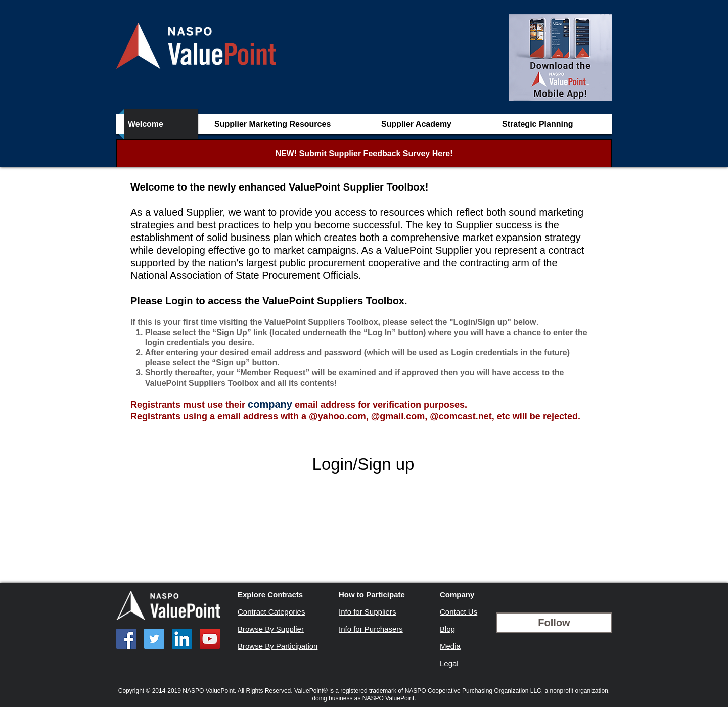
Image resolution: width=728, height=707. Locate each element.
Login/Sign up (363, 464)
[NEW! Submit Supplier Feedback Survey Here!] (364, 153)
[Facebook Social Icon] (126, 639)
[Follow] (554, 623)
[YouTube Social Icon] (210, 639)
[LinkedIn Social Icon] (182, 639)
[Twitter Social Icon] (154, 639)
